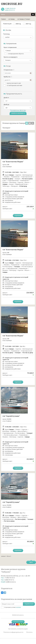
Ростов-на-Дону (8, 179)
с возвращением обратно (16, 54)
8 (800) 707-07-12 (10, 10)
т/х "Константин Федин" (13, 162)
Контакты (29, 632)
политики (18, 607)
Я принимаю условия (13, 607)
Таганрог (17, 267)
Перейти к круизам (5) (18, 113)
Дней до (6, 104)
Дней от (6, 98)
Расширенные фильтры (18, 110)
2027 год (28, 24)
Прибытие (7, 77)
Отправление (8, 70)
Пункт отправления (10, 47)
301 (8, 165)
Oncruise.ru (12, 4)
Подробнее (18, 216)
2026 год (18, 24)
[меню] (33, 14)
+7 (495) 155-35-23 (10, 8)
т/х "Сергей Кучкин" (11, 416)
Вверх (31, 562)
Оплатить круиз (18, 622)
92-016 (9, 419)
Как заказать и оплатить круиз (18, 629)
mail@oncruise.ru (11, 582)
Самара (11, 175)
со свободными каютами (14, 85)
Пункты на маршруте (11, 57)
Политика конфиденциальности (13, 632)
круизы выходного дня (14, 83)
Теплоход (6, 34)
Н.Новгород (23, 186)
